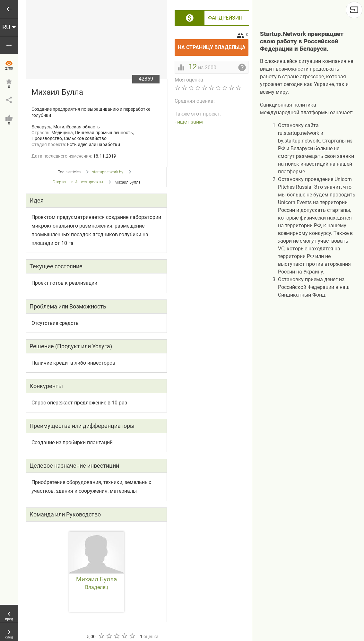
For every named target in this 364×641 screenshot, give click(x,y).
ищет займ (190, 122)
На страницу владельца (213, 45)
